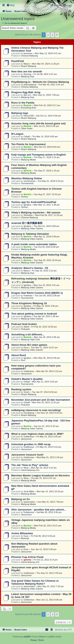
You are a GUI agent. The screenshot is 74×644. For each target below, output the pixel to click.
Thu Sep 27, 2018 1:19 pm (47, 171)
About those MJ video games (29, 345)
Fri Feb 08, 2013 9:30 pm (43, 536)
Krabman (28, 296)
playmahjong (30, 85)
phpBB (27, 637)
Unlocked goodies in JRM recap (31, 444)
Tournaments (27, 183)
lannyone (28, 53)
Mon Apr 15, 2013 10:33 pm (50, 491)
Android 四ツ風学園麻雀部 (27, 223)
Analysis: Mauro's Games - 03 (30, 268)
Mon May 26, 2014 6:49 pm (47, 358)
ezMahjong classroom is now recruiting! (36, 410)
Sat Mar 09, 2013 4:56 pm (49, 512)
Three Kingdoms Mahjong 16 (29, 303)
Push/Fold (18, 61)
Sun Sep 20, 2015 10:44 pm (47, 260)
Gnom (26, 392)
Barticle (27, 105)
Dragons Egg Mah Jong (26, 92)
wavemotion (29, 502)
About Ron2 (19, 355)
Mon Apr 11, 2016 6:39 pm (47, 236)
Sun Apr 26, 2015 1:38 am (46, 316)
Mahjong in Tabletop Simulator (30, 234)
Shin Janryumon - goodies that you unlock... (39, 510)
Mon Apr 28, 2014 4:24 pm (49, 371)
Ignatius (27, 205)
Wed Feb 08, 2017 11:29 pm (49, 215)
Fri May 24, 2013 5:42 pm (49, 447)
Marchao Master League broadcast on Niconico (40, 475)
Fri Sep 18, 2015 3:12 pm (44, 271)
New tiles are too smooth (27, 71)
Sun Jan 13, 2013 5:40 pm (44, 549)
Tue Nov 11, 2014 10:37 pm (44, 347)
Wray (26, 468)
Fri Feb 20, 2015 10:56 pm (44, 327)
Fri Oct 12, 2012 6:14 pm (46, 560)
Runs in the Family (23, 103)
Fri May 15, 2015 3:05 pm (46, 306)
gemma (27, 560)
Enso (26, 549)
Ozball (27, 136)
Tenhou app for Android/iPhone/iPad (34, 202)
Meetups (25, 538)
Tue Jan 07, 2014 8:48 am (45, 392)
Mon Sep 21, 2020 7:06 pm (46, 95)
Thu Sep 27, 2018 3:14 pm (47, 157)
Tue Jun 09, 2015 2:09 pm (47, 296)
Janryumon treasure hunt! (27, 455)
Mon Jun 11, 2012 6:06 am (49, 600)
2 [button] (48, 35)
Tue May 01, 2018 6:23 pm (51, 181)
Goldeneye (29, 371)
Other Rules (27, 128)
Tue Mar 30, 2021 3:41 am (51, 85)
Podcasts (25, 329)
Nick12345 (29, 116)
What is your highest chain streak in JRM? (37, 434)
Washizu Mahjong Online (27, 178)
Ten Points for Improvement (28, 144)
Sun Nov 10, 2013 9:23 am (49, 413)
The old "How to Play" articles (30, 465)
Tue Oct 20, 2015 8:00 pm (46, 247)
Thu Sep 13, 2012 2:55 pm (49, 573)
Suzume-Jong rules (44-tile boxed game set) (38, 123)
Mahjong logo (20, 113)
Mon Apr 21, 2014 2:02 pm (45, 382)
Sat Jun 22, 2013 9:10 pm (46, 426)
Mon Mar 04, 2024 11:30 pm (46, 64)
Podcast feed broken (24, 324)
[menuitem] (10, 5)
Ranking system (21, 389)
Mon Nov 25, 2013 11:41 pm (46, 402)
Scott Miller (29, 491)
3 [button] (52, 35)
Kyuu (26, 347)
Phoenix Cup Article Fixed (27, 557)
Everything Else (28, 108)
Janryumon (26, 374)
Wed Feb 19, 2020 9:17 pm (47, 105)
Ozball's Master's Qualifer (27, 379)
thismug (27, 74)
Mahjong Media (28, 160)
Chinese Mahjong (29, 56)
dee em (27, 95)
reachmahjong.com (30, 470)
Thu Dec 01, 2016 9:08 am (46, 226)
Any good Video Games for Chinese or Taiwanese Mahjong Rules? (35, 582)
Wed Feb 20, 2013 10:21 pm (48, 526)
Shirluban (28, 215)
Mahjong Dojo (28, 76)
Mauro (27, 64)
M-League (17, 134)
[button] (57, 35)
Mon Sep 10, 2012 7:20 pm (51, 586)
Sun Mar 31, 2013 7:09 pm (50, 502)
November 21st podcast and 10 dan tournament (41, 400)
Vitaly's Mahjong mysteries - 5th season (36, 212)
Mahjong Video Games (32, 228)
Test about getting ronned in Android (34, 314)
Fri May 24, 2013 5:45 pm (49, 437)
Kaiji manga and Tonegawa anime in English (39, 155)
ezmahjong (29, 413)
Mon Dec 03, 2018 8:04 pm (47, 147)
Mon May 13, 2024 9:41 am (48, 53)
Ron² (23, 360)
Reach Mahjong (29, 66)
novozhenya (29, 181)
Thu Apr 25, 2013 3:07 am (44, 478)
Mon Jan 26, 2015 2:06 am (47, 337)
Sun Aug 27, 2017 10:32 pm (47, 194)
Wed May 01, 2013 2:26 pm (50, 457)
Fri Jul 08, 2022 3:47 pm (45, 74)
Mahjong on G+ (21, 499)
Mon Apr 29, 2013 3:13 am (44, 468)
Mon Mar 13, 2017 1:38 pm (47, 205)
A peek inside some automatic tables (34, 244)
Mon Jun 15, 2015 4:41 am (46, 285)
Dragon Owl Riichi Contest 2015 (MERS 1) (37, 293)
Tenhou (24, 197)
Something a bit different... (28, 334)
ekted (26, 327)
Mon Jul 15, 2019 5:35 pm (46, 126)
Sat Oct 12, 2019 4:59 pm (49, 116)
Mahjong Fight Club (30, 339)
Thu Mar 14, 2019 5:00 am (45, 136)
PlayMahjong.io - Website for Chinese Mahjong (40, 82)
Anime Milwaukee (22, 533)
